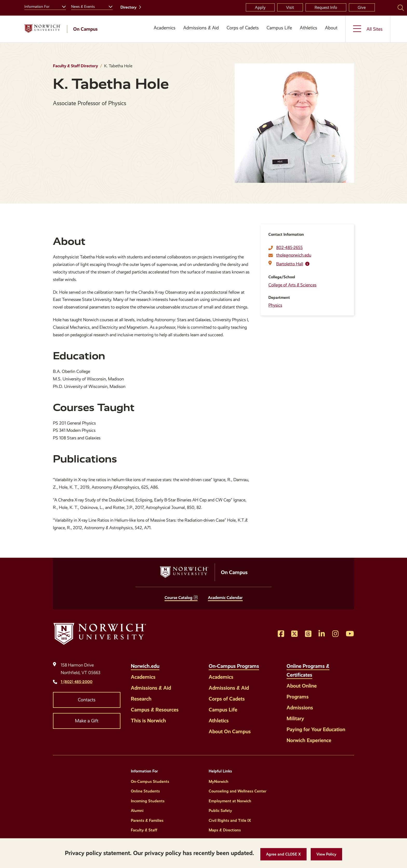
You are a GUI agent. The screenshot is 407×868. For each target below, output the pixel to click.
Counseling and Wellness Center (238, 791)
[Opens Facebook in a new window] (281, 634)
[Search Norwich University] (401, 8)
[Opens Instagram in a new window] (335, 634)
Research (141, 699)
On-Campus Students (150, 782)
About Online (302, 686)
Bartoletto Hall (290, 264)
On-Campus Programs (234, 666)
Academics (165, 28)
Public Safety (220, 811)
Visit (290, 7)
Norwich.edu (145, 666)
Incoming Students (148, 801)
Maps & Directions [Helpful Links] (225, 830)
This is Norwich (148, 721)
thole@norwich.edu (294, 255)
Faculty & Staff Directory (75, 66)
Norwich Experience (309, 740)
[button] (283, 854)
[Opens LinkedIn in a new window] (322, 634)
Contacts (87, 700)
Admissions (300, 708)
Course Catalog (178, 598)
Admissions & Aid (201, 28)
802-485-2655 (289, 248)
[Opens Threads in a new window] (308, 634)
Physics (275, 305)
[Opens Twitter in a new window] (294, 634)
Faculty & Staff (144, 830)
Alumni (137, 811)
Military (295, 718)
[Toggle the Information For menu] (62, 6)
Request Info (326, 7)
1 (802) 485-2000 (77, 682)
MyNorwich (219, 782)
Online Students (145, 791)
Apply (260, 7)
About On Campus (230, 731)
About (331, 28)
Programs (298, 697)
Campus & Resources (155, 710)
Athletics (308, 28)
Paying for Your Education (316, 729)
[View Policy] (326, 854)
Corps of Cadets (243, 28)
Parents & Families (147, 820)
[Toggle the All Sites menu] (368, 29)
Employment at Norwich (230, 801)
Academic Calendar (225, 598)
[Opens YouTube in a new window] (350, 634)
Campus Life (279, 28)
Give (362, 7)
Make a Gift (87, 721)
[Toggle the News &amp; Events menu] (108, 6)
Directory (128, 7)
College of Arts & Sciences (292, 285)
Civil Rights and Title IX (230, 820)
